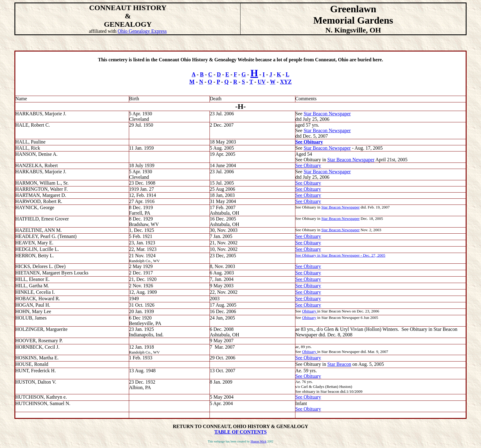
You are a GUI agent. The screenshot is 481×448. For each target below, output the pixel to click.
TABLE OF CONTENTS (241, 432)
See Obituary (309, 142)
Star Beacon (339, 364)
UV (262, 82)
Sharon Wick (258, 441)
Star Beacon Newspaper (327, 114)
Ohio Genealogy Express (142, 31)
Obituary (310, 311)
